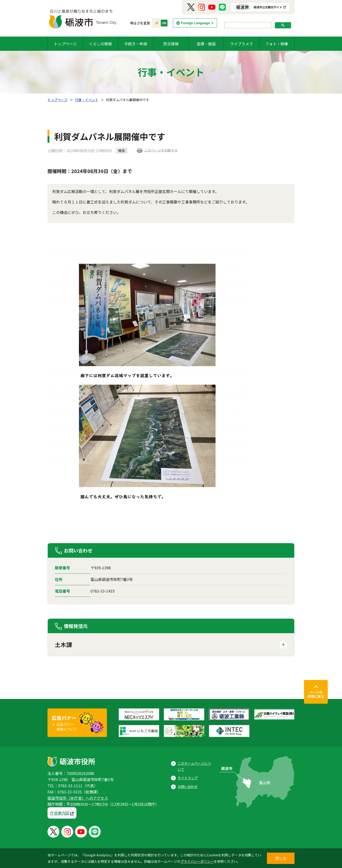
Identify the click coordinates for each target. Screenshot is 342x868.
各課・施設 (206, 44)
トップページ (65, 44)
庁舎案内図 (60, 813)
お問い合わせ (188, 787)
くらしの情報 (100, 44)
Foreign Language (195, 23)
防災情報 (171, 44)
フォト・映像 (277, 44)
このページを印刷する (161, 150)
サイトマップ (188, 778)
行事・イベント (87, 100)
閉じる (281, 858)
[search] (247, 25)
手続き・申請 (136, 44)
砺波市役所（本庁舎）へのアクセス (78, 798)
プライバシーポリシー (197, 861)
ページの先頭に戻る (316, 694)
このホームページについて (194, 766)
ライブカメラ (242, 44)
